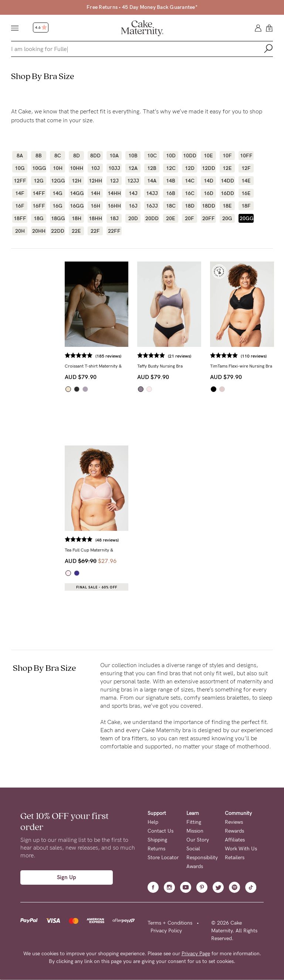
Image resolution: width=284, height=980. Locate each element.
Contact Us (160, 831)
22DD (58, 231)
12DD (208, 168)
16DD (227, 193)
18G (39, 218)
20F (190, 218)
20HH (39, 231)
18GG (58, 218)
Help (153, 822)
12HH (95, 181)
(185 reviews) (108, 356)
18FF (20, 218)
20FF (209, 218)
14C (190, 181)
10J (95, 168)
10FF (246, 156)
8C (58, 156)
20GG (246, 218)
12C (171, 168)
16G (58, 206)
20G (227, 218)
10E (208, 156)
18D (190, 206)
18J (114, 218)
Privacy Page (196, 954)
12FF (20, 181)
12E (227, 168)
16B (171, 193)
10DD (190, 156)
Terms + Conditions (170, 923)
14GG (76, 193)
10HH (76, 168)
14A (152, 181)
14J (133, 193)
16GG (76, 206)
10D (171, 156)
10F (227, 156)
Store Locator (163, 858)
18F (246, 206)
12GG (58, 181)
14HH (114, 193)
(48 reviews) (107, 540)
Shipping (157, 840)
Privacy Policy (166, 931)
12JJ (133, 181)
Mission (195, 831)
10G (20, 168)
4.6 (41, 28)
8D (77, 156)
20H (20, 231)
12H (77, 181)
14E (246, 181)
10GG (39, 168)
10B (133, 156)
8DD (95, 156)
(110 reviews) (254, 356)
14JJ (152, 193)
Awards (195, 866)
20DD (152, 218)
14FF (39, 193)
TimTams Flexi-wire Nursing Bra (241, 366)
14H (95, 193)
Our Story (198, 840)
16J (133, 206)
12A (133, 168)
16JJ (152, 206)
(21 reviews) (180, 356)
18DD (208, 206)
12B (152, 168)
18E (227, 206)
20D (133, 218)
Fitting (194, 822)
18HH (95, 218)
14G (58, 193)
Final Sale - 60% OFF (97, 587)
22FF (114, 231)
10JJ (114, 168)
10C (152, 156)
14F (20, 193)
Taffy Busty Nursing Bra (160, 366)
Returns (156, 849)
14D (209, 181)
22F (95, 231)
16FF (39, 206)
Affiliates (235, 840)
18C (171, 206)
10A (114, 156)
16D (209, 193)
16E (246, 193)
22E (76, 231)
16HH (114, 206)
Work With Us (241, 849)
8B (39, 156)
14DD (227, 181)
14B (171, 181)
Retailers (235, 858)
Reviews (234, 822)
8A (20, 156)
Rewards (234, 831)
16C (190, 193)
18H (77, 218)
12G (39, 181)
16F (20, 206)
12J (114, 181)
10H (58, 168)
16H (95, 206)
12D (190, 168)
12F (246, 168)
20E (171, 218)
